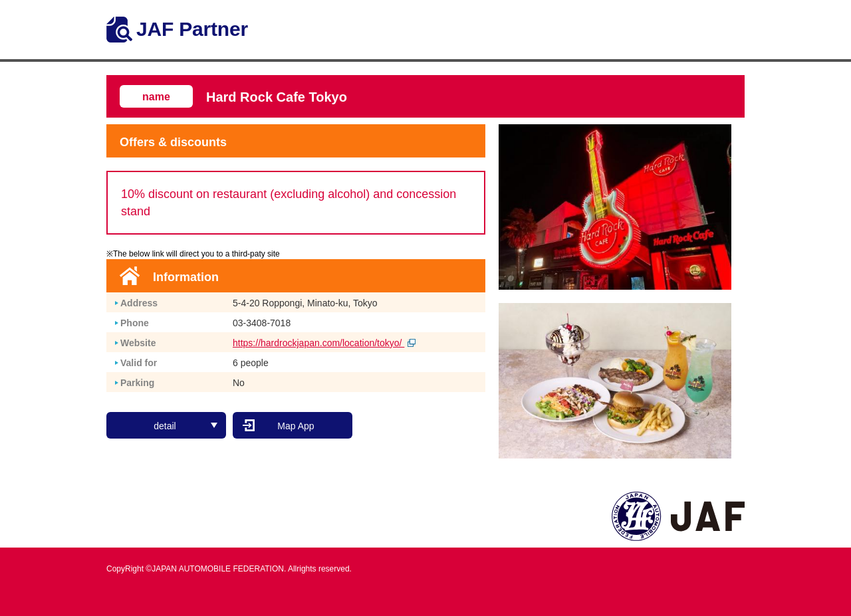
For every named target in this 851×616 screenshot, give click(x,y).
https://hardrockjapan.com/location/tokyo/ (324, 343)
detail (185, 426)
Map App (296, 426)
